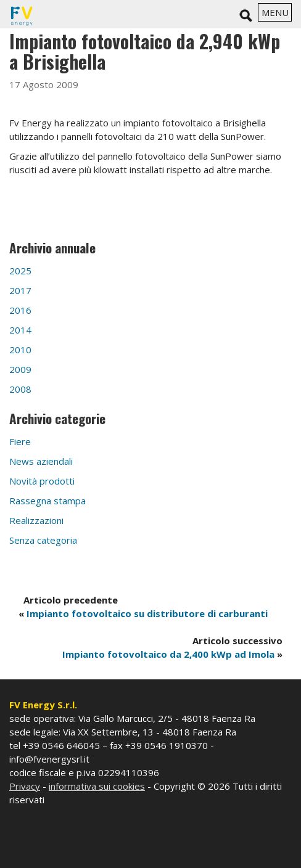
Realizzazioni (36, 520)
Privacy (25, 786)
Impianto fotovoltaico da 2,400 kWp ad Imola (168, 654)
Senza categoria (43, 540)
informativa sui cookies (97, 786)
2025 (20, 271)
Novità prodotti (42, 481)
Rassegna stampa (47, 501)
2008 (20, 389)
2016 (20, 310)
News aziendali (41, 461)
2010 (20, 350)
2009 (20, 369)
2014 (20, 330)
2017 (20, 290)
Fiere (20, 441)
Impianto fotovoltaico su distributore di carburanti (147, 613)
